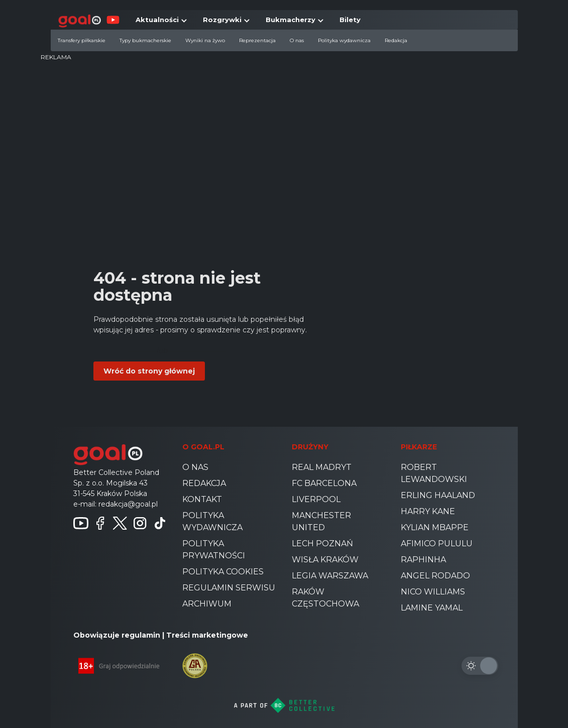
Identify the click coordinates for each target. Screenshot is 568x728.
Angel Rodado (435, 576)
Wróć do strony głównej (149, 371)
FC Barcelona (324, 483)
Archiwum (207, 604)
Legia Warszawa (330, 576)
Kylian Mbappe (435, 527)
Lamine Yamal (432, 608)
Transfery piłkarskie (82, 40)
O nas (297, 40)
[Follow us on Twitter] (120, 523)
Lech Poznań (322, 543)
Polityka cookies (223, 572)
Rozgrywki (222, 20)
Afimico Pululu (437, 543)
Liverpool (316, 499)
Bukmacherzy (291, 20)
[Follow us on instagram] (140, 523)
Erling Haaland (438, 495)
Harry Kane (428, 511)
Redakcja (396, 40)
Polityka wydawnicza (344, 40)
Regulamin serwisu (229, 588)
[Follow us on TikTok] (160, 523)
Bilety (350, 20)
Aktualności (157, 20)
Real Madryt (322, 467)
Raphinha (423, 560)
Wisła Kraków (325, 560)
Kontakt (202, 499)
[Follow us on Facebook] (100, 523)
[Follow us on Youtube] (81, 523)
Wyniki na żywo (205, 40)
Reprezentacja (257, 40)
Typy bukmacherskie (145, 40)
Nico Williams (433, 592)
